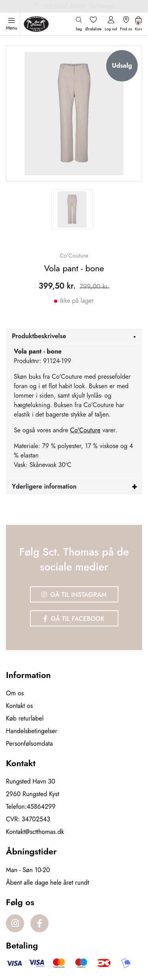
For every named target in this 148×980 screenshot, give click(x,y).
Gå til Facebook (74, 619)
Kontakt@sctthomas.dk (35, 832)
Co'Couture (85, 430)
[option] (72, 209)
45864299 (41, 807)
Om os (15, 693)
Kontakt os (19, 706)
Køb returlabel (25, 718)
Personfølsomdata (29, 744)
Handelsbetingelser (32, 731)
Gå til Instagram (74, 595)
